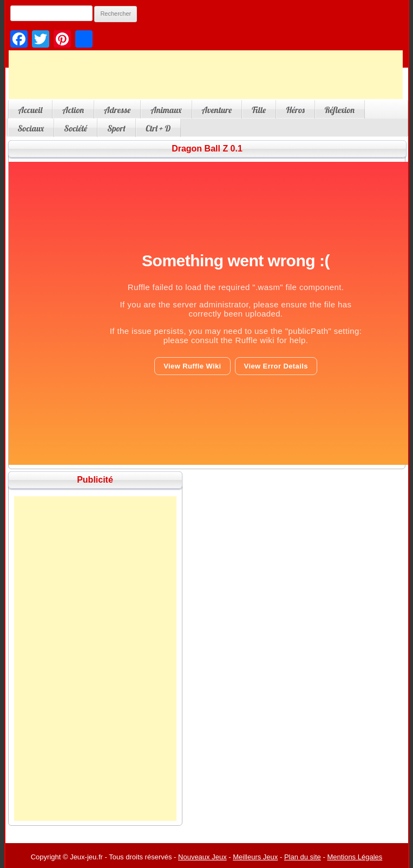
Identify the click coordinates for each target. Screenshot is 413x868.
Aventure (217, 110)
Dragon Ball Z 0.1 (207, 149)
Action (73, 110)
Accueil (31, 110)
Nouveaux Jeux (202, 857)
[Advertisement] (206, 75)
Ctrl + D (158, 128)
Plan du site (303, 857)
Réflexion (340, 110)
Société (76, 128)
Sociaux (31, 128)
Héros (295, 110)
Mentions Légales (355, 857)
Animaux (166, 110)
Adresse (117, 110)
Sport (116, 128)
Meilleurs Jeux (255, 857)
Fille (259, 110)
